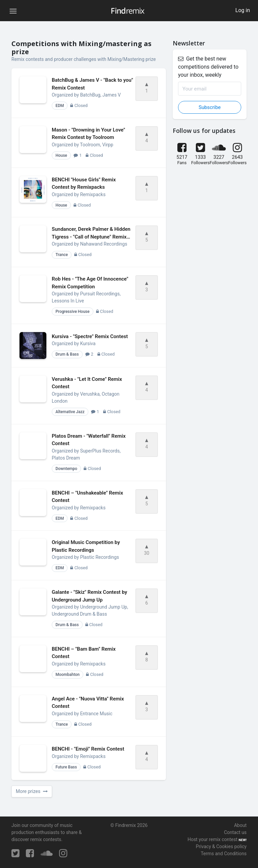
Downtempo (66, 469)
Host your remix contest (212, 839)
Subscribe (210, 107)
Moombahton (68, 675)
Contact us (235, 832)
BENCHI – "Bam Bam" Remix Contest (84, 653)
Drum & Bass (67, 354)
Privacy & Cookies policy (221, 846)
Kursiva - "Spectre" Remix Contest (90, 336)
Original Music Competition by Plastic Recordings (86, 546)
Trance (62, 255)
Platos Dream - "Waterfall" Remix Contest (89, 440)
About (240, 825)
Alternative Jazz (70, 412)
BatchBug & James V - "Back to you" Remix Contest (92, 84)
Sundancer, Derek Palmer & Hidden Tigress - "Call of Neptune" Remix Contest (91, 233)
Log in (243, 10)
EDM (60, 106)
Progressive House (72, 312)
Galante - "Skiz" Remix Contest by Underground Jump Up (89, 596)
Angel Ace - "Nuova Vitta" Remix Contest (88, 703)
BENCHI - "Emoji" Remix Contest (88, 749)
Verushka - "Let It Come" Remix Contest (87, 383)
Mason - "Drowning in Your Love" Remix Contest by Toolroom (88, 134)
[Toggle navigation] (13, 10)
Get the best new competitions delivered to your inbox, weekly (208, 67)
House (61, 155)
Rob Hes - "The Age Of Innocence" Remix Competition (90, 283)
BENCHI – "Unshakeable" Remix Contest (87, 497)
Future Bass (66, 767)
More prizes (32, 791)
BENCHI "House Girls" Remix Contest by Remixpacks (84, 184)
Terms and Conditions (224, 854)
